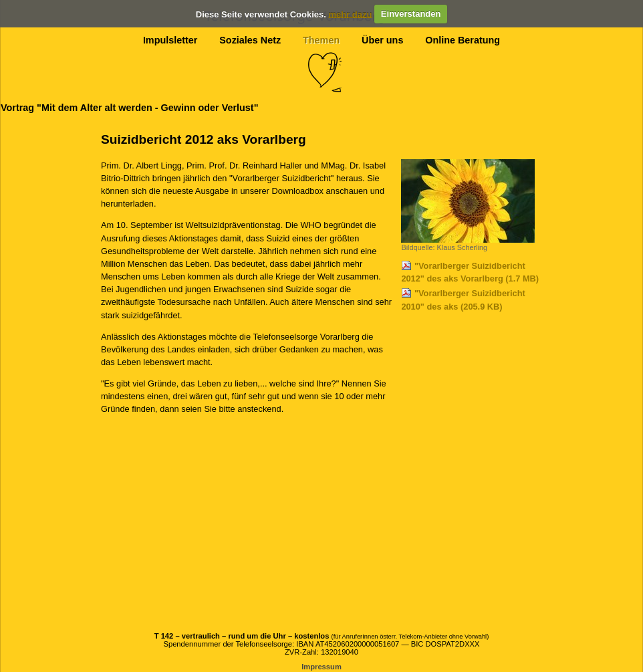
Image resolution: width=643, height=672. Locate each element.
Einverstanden (411, 14)
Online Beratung (463, 40)
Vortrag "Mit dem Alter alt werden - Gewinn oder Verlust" (129, 108)
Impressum (321, 667)
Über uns (382, 40)
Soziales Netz (250, 40)
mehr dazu (350, 14)
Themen (321, 40)
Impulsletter (170, 40)
